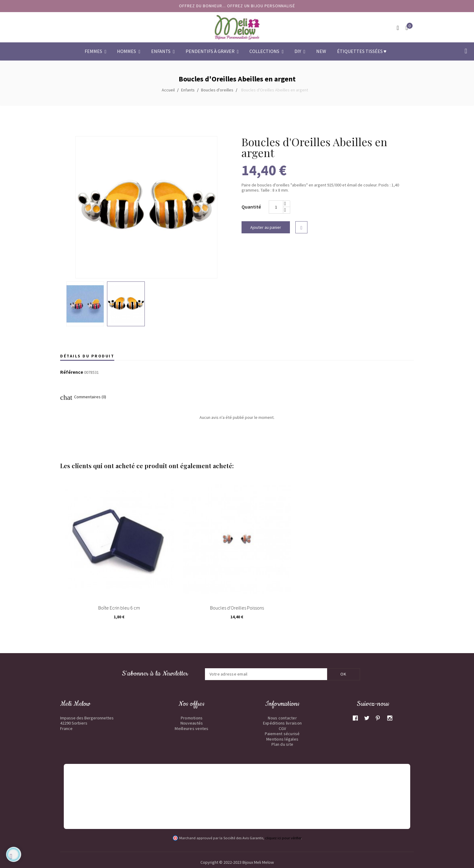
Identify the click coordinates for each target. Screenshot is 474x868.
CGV (282, 728)
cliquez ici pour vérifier (283, 838)
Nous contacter (282, 718)
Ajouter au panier (266, 227)
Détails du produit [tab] (87, 356)
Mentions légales (282, 739)
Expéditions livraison (282, 723)
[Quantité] (276, 207)
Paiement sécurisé (282, 734)
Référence (72, 372)
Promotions (192, 718)
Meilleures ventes (192, 728)
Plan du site (282, 744)
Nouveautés (192, 723)
